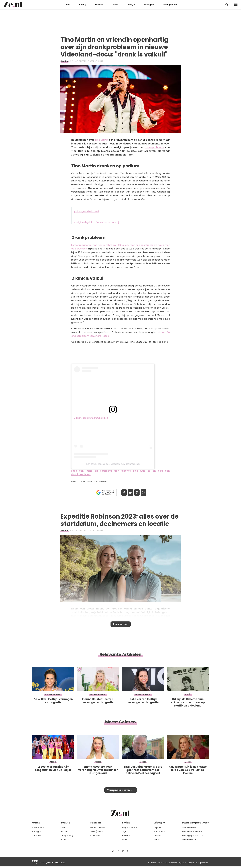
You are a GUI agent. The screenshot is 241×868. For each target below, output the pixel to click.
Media (65, 61)
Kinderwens (38, 828)
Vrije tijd (158, 828)
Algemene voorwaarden (189, 863)
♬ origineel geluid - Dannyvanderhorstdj (96, 222)
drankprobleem (154, 147)
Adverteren (172, 863)
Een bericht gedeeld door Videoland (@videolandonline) (113, 464)
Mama (67, 5)
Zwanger (36, 832)
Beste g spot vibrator (193, 836)
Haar (63, 828)
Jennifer (99, 61)
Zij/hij (125, 832)
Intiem (125, 839)
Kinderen (36, 836)
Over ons (162, 863)
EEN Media (61, 862)
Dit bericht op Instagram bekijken (91, 418)
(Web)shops (97, 832)
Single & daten (129, 828)
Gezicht (64, 832)
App (147, 492)
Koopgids (149, 5)
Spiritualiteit (159, 832)
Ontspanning (67, 836)
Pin (138, 492)
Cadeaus (95, 836)
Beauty (83, 5)
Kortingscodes (170, 5)
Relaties (126, 836)
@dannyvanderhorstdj (86, 211)
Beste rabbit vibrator (192, 832)
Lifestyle (131, 5)
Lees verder (121, 625)
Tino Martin (102, 140)
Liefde (115, 5)
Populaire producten (196, 823)
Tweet (129, 492)
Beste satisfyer (189, 839)
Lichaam (65, 839)
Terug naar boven (118, 793)
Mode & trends (98, 828)
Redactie (152, 863)
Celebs (157, 836)
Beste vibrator (189, 828)
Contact (205, 863)
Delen (121, 492)
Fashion (99, 5)
